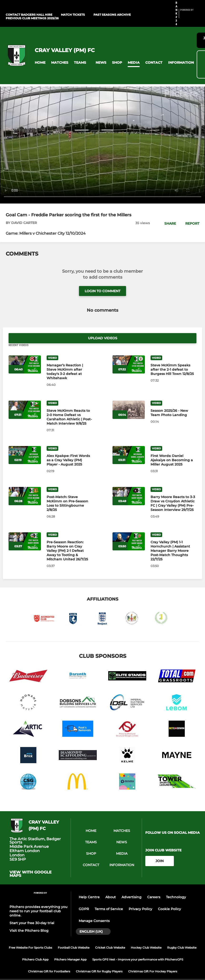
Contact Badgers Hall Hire (29, 15)
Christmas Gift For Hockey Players (153, 961)
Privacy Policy (140, 899)
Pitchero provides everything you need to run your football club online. (38, 901)
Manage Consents (94, 911)
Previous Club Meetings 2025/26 (32, 18)
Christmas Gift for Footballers (49, 961)
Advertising (132, 887)
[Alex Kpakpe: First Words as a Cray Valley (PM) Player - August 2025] (25, 445)
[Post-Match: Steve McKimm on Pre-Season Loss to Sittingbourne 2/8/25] (25, 486)
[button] (40, 63)
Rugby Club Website (182, 937)
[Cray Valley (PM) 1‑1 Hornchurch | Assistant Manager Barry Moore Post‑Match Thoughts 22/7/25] (129, 531)
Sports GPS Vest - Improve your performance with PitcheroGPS (138, 949)
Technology (176, 887)
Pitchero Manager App (70, 949)
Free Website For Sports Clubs (30, 937)
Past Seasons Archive (112, 15)
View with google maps (31, 864)
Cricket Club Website (110, 937)
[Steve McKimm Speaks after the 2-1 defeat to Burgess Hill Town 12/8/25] (129, 354)
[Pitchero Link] (190, 15)
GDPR (84, 899)
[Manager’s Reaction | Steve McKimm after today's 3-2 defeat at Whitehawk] (25, 354)
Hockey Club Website (146, 937)
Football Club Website (74, 937)
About (111, 887)
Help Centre (89, 887)
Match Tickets (73, 15)
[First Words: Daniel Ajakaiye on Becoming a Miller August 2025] (129, 445)
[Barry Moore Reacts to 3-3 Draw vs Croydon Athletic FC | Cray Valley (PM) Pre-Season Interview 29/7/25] (129, 486)
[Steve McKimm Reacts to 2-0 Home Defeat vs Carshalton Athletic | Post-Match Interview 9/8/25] (25, 400)
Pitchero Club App (35, 949)
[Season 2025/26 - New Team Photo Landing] (129, 400)
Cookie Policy (169, 899)
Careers (154, 887)
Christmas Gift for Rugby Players (99, 961)
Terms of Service (109, 899)
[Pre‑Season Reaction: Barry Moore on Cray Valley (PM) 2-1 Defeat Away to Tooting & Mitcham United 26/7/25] (25, 531)
